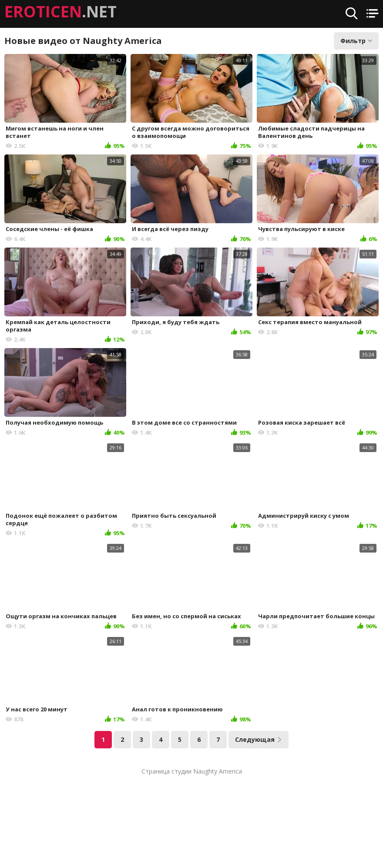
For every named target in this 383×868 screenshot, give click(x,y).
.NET (60, 12)
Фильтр (356, 41)
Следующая (259, 739)
